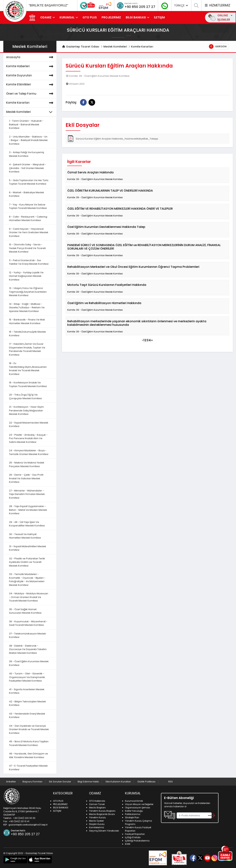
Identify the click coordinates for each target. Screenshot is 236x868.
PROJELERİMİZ (111, 17)
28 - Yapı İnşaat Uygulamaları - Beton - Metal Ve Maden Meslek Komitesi (28, 510)
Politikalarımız (133, 814)
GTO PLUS (90, 17)
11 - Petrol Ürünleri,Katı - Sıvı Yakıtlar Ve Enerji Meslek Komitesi (29, 262)
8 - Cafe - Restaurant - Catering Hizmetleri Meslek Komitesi (28, 219)
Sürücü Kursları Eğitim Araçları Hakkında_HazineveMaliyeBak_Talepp (113, 139)
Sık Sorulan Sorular (60, 782)
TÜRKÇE (181, 5)
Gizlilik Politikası (146, 782)
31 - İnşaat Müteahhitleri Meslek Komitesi (28, 548)
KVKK (128, 844)
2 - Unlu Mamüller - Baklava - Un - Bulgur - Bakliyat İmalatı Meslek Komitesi (28, 140)
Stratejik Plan (132, 817)
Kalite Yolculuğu (134, 811)
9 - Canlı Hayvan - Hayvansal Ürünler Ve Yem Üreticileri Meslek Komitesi (29, 232)
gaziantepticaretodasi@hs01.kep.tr (28, 825)
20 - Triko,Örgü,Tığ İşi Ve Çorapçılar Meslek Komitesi (25, 397)
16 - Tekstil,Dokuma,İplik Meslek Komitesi (27, 334)
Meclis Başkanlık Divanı (102, 814)
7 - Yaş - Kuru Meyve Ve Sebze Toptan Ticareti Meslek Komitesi (28, 206)
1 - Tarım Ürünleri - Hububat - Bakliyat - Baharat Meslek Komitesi (26, 124)
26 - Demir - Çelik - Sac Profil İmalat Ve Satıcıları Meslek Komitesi (26, 478)
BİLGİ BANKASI (136, 17)
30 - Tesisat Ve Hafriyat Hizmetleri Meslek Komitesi (25, 536)
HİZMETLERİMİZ (217, 5)
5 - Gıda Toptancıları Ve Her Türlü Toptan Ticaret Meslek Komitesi (29, 182)
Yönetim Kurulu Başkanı (102, 811)
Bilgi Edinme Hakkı (88, 782)
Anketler (11, 782)
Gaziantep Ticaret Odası (81, 47)
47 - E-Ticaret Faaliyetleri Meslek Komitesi (28, 768)
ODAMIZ (46, 17)
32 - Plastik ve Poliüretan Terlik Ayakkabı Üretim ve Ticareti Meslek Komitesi (27, 562)
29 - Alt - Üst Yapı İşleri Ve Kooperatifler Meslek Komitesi (27, 524)
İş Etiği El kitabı (133, 837)
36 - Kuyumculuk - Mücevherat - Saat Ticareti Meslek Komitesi (28, 623)
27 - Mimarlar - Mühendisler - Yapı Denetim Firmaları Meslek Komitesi (27, 494)
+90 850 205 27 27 (140, 7)
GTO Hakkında (97, 801)
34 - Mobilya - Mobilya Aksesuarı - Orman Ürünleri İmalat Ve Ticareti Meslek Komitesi (29, 597)
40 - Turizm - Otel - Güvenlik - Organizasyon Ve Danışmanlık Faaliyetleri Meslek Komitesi (27, 677)
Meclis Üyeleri (96, 821)
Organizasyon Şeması (138, 808)
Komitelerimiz (97, 827)
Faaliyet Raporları (135, 834)
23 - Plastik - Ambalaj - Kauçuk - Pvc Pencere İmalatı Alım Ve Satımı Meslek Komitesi (28, 438)
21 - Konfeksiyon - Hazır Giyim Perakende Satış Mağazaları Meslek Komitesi (26, 410)
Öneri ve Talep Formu (30, 94)
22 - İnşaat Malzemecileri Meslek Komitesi (29, 425)
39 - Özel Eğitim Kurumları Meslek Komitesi (29, 663)
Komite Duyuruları (30, 76)
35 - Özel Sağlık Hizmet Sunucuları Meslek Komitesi (25, 611)
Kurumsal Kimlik (134, 801)
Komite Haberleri (30, 66)
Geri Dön (218, 46)
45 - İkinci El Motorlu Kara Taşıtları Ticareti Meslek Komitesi (29, 743)
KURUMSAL (67, 17)
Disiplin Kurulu (97, 824)
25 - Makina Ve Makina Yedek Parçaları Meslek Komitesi (27, 464)
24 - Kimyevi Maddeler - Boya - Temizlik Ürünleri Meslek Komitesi (29, 452)
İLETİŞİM (159, 17)
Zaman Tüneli (97, 804)
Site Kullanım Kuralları (118, 782)
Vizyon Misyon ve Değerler (139, 804)
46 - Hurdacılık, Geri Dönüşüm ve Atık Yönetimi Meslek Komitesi (28, 755)
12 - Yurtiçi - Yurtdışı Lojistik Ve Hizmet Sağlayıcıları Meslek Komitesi (26, 276)
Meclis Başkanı (97, 808)
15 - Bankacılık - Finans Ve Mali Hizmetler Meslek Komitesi (27, 321)
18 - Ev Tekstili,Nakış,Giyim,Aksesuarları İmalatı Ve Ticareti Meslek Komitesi (28, 369)
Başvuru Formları (32, 782)
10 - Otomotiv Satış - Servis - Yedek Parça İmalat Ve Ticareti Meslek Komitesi (27, 248)
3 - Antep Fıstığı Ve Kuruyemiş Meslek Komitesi (27, 154)
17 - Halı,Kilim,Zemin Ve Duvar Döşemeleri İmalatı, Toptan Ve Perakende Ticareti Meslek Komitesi (27, 349)
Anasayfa (30, 57)
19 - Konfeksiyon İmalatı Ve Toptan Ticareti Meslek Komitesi (28, 384)
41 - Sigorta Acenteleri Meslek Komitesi (27, 691)
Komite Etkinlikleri (30, 85)
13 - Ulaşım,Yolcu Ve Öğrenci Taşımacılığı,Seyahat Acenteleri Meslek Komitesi (28, 292)
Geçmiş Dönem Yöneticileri (104, 831)
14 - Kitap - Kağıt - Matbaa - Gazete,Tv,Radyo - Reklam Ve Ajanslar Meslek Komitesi (27, 308)
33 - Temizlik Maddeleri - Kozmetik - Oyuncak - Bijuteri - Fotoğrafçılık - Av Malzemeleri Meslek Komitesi (27, 580)
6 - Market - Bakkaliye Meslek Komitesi (27, 194)
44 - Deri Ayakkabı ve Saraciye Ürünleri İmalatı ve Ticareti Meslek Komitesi (29, 729)
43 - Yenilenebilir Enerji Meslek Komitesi (27, 716)
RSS (171, 782)
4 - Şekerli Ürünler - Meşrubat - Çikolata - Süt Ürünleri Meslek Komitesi (28, 168)
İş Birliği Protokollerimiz (137, 841)
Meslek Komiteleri (115, 47)
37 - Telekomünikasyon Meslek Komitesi (27, 635)
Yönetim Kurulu (97, 817)
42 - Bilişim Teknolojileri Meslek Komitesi (27, 703)
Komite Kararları (142, 47)
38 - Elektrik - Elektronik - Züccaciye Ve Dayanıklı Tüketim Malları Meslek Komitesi (28, 649)
